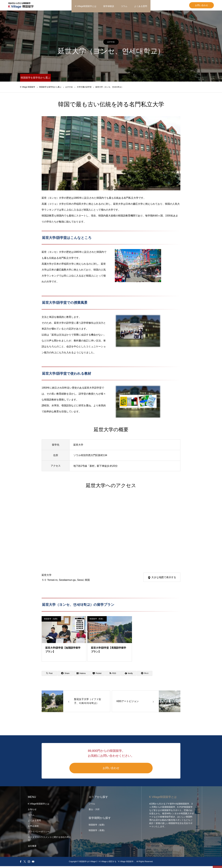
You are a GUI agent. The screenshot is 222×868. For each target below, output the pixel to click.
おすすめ (111, 44)
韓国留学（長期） (97, 621)
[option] (111, 155)
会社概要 (32, 848)
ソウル (92, 806)
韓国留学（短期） (51, 621)
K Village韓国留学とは (86, 6)
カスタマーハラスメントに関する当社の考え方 (49, 841)
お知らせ (32, 811)
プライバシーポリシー (39, 833)
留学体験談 (109, 6)
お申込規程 (33, 828)
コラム (124, 6)
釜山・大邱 (94, 811)
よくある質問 (141, 6)
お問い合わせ (190, 6)
